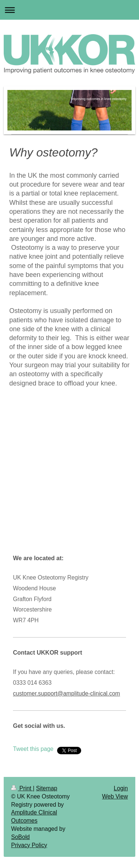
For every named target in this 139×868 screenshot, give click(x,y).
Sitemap (47, 788)
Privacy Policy (29, 845)
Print (22, 788)
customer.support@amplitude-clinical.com (67, 693)
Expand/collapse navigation (69, 10)
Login (121, 788)
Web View (115, 796)
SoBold (20, 837)
